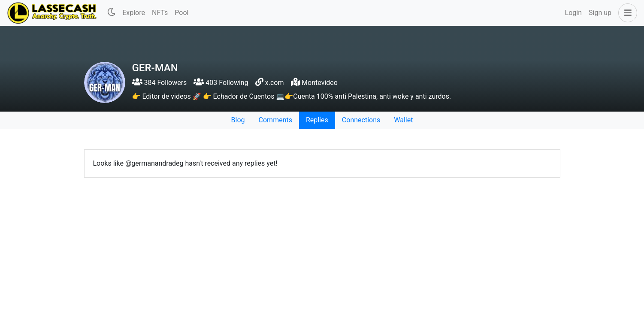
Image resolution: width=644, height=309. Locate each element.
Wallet (403, 120)
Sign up (600, 13)
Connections (361, 120)
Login (573, 13)
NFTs (160, 13)
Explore (134, 13)
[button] (626, 13)
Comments (275, 120)
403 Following (221, 83)
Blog (238, 120)
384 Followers (160, 83)
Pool (181, 13)
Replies (317, 120)
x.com (275, 83)
